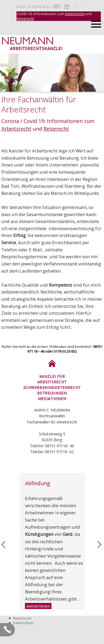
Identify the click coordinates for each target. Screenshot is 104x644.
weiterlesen (38, 606)
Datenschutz (23, 623)
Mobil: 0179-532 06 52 (33, 7)
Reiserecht (25, 19)
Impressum (22, 618)
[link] (3, 547)
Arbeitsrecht (75, 14)
